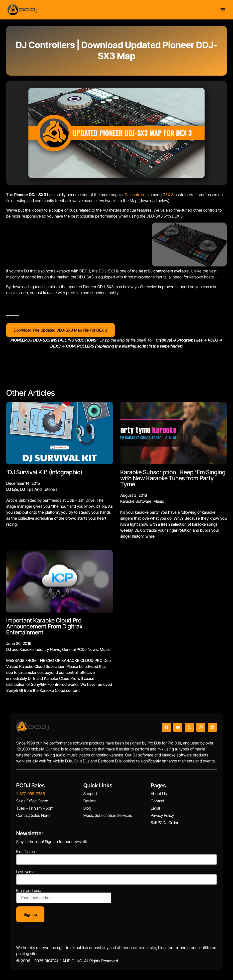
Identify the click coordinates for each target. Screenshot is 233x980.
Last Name (25, 872)
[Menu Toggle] (223, 8)
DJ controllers (137, 195)
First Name (26, 852)
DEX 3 (168, 195)
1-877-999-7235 (31, 794)
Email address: (64, 896)
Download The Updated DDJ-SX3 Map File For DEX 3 (60, 330)
